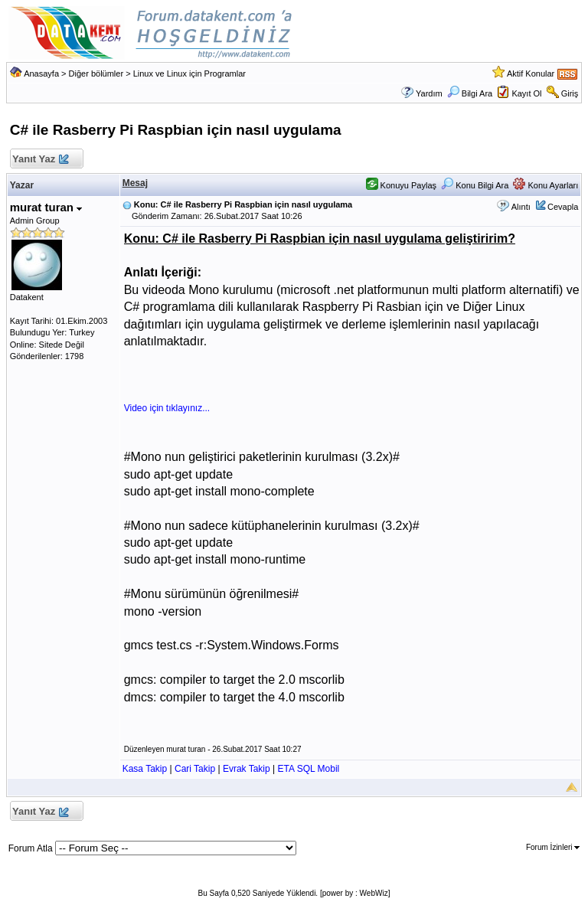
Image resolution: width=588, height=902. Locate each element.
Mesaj (135, 183)
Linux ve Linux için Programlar (189, 74)
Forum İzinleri (553, 847)
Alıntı (521, 207)
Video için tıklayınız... (167, 408)
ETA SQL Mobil (309, 769)
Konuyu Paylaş (401, 185)
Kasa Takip (145, 769)
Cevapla (563, 207)
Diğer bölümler (96, 74)
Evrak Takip (247, 769)
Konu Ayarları (546, 185)
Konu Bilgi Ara (475, 185)
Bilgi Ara (470, 93)
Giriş (570, 93)
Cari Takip (195, 769)
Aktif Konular (531, 74)
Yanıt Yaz (40, 160)
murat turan (46, 207)
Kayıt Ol (526, 93)
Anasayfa (41, 74)
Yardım (429, 93)
